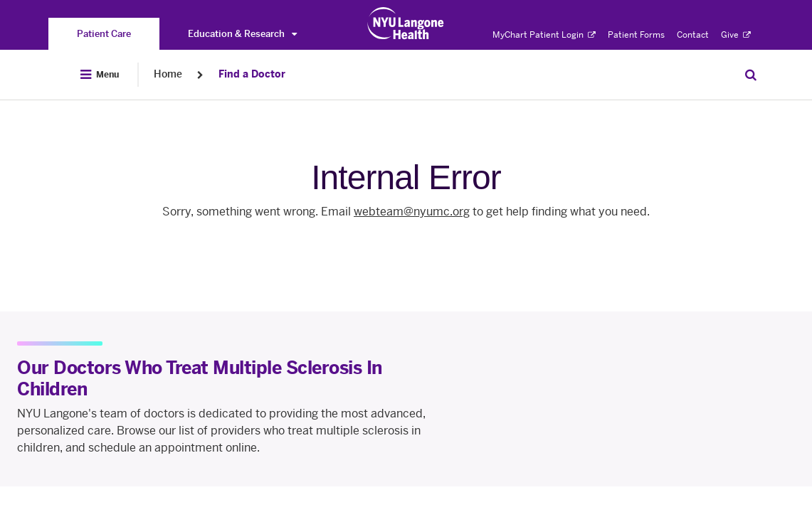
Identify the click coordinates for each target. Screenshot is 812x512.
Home (168, 74)
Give (736, 35)
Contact (693, 35)
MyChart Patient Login (544, 35)
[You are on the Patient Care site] (104, 34)
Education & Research (242, 34)
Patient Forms (636, 35)
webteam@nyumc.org (412, 212)
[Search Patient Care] (751, 75)
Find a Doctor (252, 74)
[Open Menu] (100, 75)
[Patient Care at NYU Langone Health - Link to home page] (406, 23)
